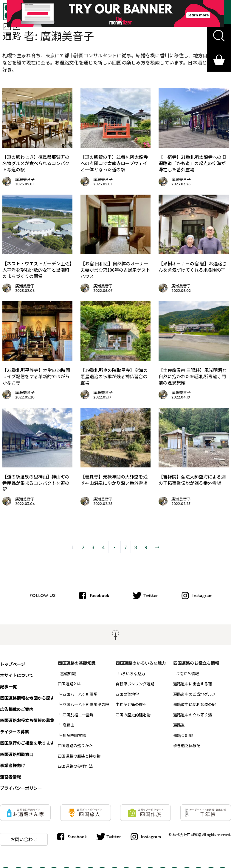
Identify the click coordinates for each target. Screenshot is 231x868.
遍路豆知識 (183, 735)
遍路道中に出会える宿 (193, 684)
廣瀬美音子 (25, 179)
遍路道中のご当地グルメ (194, 694)
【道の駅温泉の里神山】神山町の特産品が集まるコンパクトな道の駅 (36, 483)
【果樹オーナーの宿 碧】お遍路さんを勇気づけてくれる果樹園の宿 (193, 267)
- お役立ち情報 (186, 674)
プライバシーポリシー (21, 781)
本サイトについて (17, 674)
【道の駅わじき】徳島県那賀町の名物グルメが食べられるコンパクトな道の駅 (36, 163)
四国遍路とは (69, 684)
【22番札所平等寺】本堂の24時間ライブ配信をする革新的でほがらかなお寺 (36, 376)
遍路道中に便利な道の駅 (194, 704)
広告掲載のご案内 (17, 706)
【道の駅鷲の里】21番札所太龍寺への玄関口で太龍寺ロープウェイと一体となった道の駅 (114, 163)
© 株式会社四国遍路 (185, 828)
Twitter (151, 595)
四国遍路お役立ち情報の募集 (27, 717)
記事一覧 (8, 684)
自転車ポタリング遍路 (135, 684)
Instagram (202, 595)
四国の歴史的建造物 (133, 715)
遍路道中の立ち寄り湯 (193, 715)
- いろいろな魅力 (130, 674)
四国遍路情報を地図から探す (27, 695)
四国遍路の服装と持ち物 (79, 756)
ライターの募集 (14, 727)
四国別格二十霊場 (78, 715)
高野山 (68, 725)
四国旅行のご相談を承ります (27, 738)
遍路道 (179, 725)
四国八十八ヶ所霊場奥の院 (86, 704)
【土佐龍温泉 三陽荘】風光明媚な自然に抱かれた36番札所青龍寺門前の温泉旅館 (193, 376)
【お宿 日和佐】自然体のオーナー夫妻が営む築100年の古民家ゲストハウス (115, 270)
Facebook (99, 595)
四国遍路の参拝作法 (75, 766)
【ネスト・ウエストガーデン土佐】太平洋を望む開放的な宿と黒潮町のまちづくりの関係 (37, 270)
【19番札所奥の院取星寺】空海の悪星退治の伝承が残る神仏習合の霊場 (114, 376)
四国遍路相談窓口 (17, 749)
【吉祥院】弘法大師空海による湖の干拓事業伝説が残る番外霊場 (192, 480)
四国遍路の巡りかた (75, 745)
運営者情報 (10, 770)
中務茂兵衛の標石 (131, 704)
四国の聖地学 (127, 694)
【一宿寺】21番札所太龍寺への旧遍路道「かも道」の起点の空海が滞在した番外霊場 (192, 163)
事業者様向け (13, 760)
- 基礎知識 (67, 674)
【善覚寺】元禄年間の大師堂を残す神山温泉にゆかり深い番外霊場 (114, 480)
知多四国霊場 (74, 735)
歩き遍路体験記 (187, 745)
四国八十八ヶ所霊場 (80, 694)
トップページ (13, 663)
